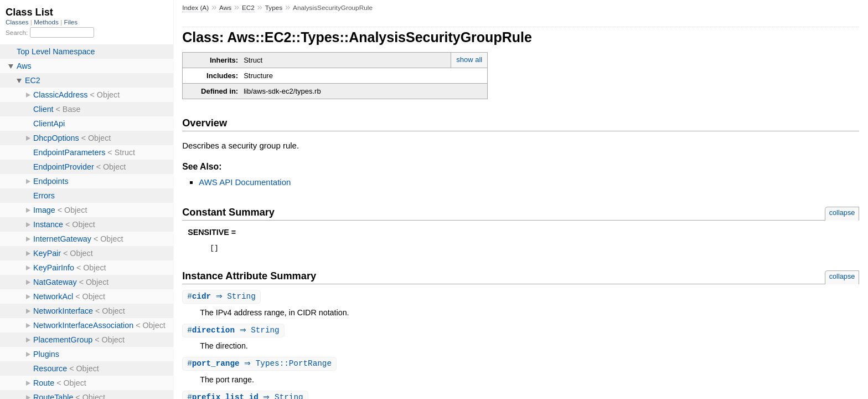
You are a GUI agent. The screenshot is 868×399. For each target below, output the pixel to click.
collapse (842, 213)
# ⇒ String (223, 298)
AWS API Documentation (245, 182)
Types (274, 8)
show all (469, 60)
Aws (225, 8)
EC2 (248, 8)
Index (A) (195, 8)
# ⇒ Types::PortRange (261, 367)
